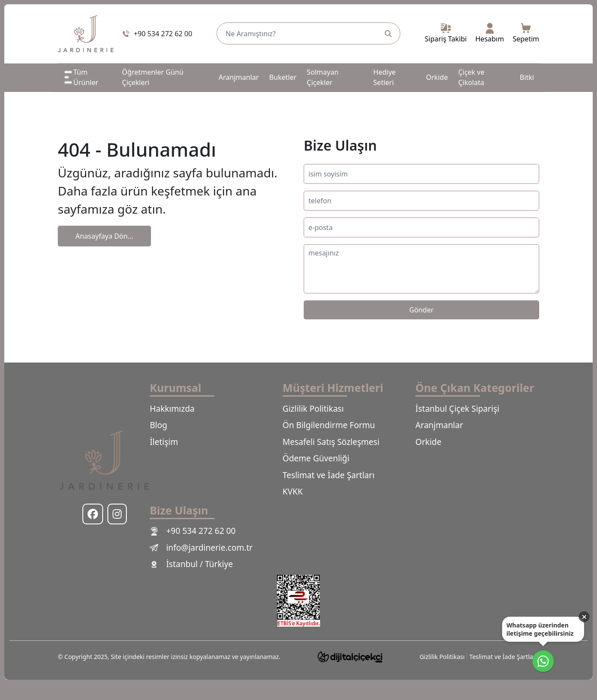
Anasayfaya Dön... (104, 236)
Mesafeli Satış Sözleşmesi (331, 442)
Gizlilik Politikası (313, 409)
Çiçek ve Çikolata (471, 77)
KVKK (293, 492)
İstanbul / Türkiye (191, 564)
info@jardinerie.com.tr (201, 548)
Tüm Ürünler (81, 77)
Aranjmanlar (239, 77)
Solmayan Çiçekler (323, 77)
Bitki (527, 77)
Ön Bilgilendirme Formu (329, 425)
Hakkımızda (172, 409)
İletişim (164, 442)
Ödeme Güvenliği (316, 458)
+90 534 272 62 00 (193, 531)
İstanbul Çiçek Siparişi (457, 409)
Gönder (422, 310)
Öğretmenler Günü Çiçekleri (153, 77)
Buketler (283, 77)
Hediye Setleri (384, 77)
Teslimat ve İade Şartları (328, 475)
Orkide (437, 77)
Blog (158, 425)
